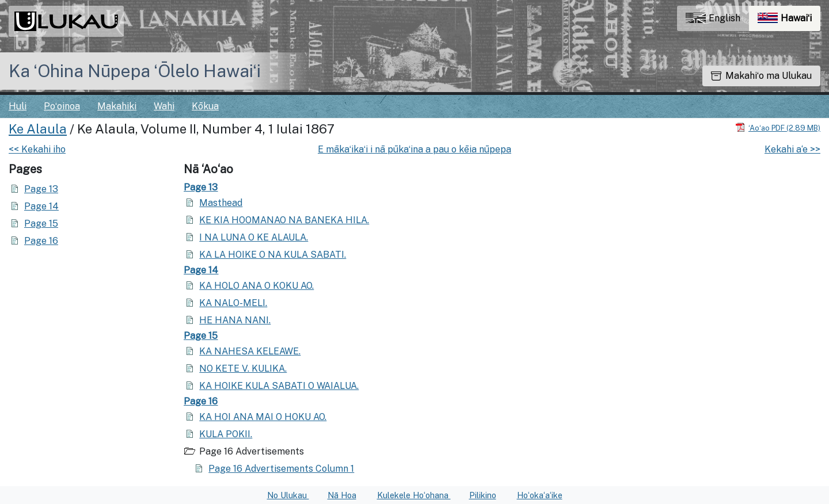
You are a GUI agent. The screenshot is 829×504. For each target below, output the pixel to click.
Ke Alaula (38, 129)
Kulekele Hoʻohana (414, 495)
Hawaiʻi (789, 21)
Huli (18, 106)
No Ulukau (288, 495)
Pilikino (483, 495)
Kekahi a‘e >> (792, 149)
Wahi (164, 106)
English (713, 18)
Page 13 (41, 189)
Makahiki (117, 106)
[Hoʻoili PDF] (778, 127)
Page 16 (41, 241)
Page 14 (41, 206)
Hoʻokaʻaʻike (540, 495)
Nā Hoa (342, 495)
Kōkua (205, 106)
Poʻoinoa (62, 106)
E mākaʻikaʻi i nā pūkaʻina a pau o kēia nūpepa (414, 149)
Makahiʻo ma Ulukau (761, 76)
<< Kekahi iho (37, 149)
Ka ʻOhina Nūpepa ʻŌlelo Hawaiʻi (135, 71)
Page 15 (41, 224)
